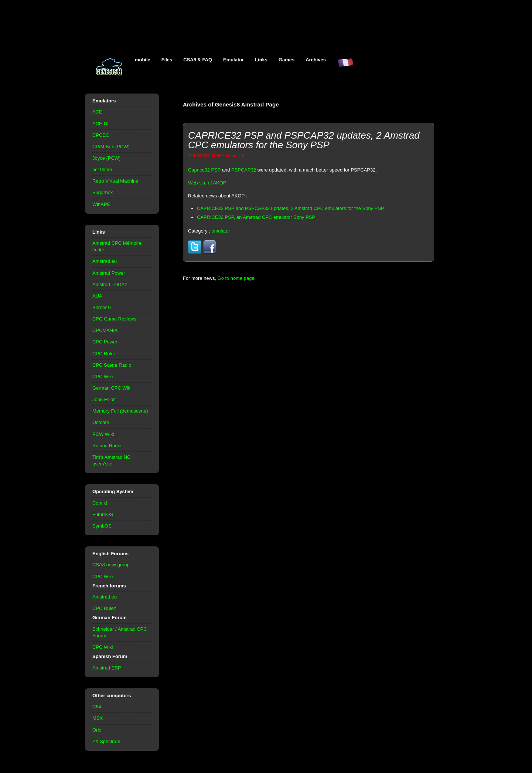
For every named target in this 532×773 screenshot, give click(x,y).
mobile (143, 60)
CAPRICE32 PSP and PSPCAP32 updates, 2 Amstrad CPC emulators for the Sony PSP (291, 208)
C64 (97, 707)
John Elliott (104, 399)
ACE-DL (101, 124)
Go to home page (236, 278)
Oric (97, 730)
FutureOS (103, 514)
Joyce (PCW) (106, 158)
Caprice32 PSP (204, 170)
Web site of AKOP (207, 183)
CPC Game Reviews (114, 319)
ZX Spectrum (106, 741)
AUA (97, 296)
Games (287, 60)
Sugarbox (103, 192)
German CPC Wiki (112, 388)
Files (167, 60)
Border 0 (102, 307)
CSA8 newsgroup (111, 565)
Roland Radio (107, 446)
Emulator (233, 60)
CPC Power (105, 342)
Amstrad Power (109, 273)
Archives (316, 60)
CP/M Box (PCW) (111, 147)
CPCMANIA (105, 330)
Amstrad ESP (107, 668)
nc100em (102, 169)
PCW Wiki (103, 434)
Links (261, 60)
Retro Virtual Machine (115, 181)
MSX (98, 718)
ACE (97, 112)
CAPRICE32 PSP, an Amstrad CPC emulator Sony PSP (256, 217)
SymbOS (102, 526)
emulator (221, 231)
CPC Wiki (103, 377)
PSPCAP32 (244, 170)
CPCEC (101, 135)
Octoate (101, 422)
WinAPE (101, 204)
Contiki (100, 503)
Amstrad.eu (105, 261)
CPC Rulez (104, 354)
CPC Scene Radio (112, 365)
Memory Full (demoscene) (120, 411)
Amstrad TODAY (110, 284)
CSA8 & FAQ (198, 60)
